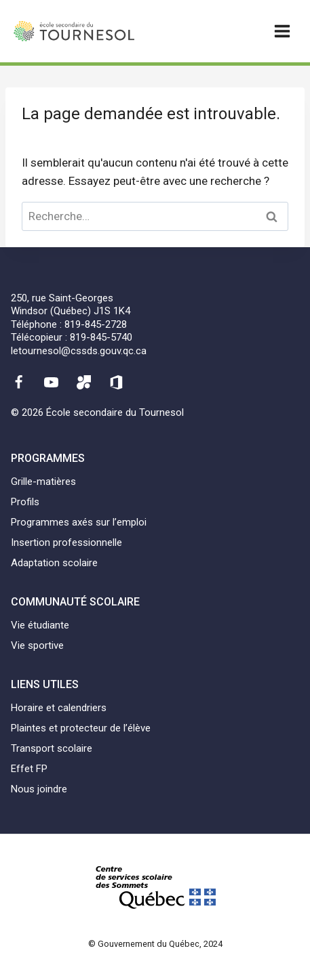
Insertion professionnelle (66, 542)
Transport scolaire (52, 748)
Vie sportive (37, 645)
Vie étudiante (40, 625)
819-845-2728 (96, 324)
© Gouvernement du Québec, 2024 (155, 944)
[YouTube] (51, 382)
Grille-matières (43, 482)
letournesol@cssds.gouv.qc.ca (79, 351)
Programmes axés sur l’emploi (79, 522)
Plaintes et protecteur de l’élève (81, 728)
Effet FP (29, 769)
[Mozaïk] (84, 382)
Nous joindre (39, 789)
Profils (25, 502)
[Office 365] (117, 382)
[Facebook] (18, 382)
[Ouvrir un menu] (282, 31)
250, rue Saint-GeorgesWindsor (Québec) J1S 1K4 (71, 305)
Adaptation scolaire (54, 563)
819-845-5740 (101, 337)
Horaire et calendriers (59, 708)
